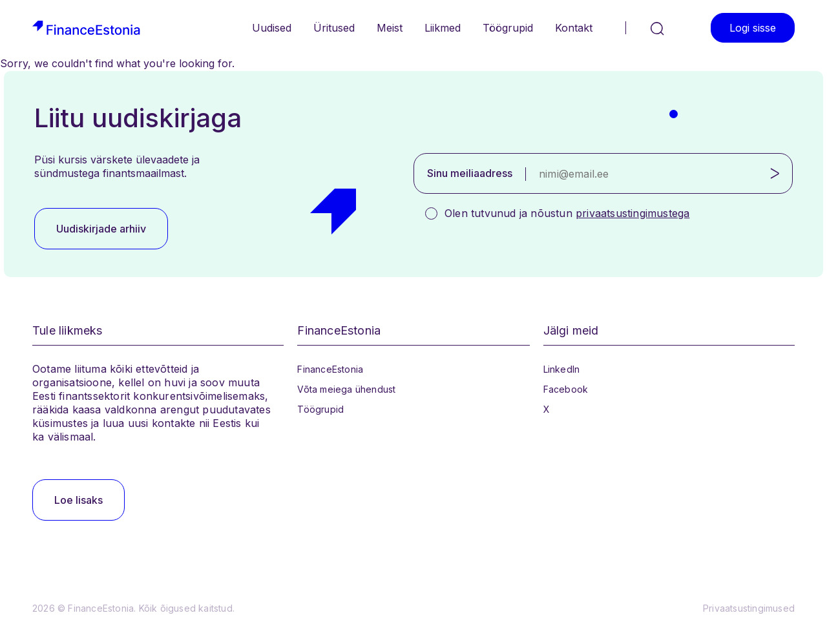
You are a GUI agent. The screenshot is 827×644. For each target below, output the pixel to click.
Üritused (334, 28)
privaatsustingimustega (633, 213)
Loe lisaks (79, 500)
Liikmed (443, 28)
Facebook (566, 389)
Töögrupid (508, 28)
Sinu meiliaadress (470, 173)
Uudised (272, 28)
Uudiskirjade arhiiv (101, 229)
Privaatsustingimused (749, 608)
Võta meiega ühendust (346, 389)
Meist (390, 28)
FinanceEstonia (330, 369)
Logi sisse (753, 28)
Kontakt (574, 28)
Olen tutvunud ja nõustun (567, 213)
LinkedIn (562, 369)
